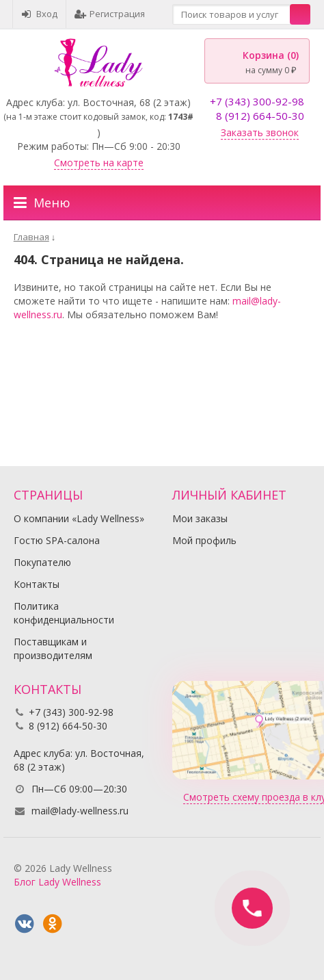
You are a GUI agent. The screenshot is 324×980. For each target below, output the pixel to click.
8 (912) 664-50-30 (260, 116)
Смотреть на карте (99, 163)
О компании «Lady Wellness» (79, 518)
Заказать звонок (260, 132)
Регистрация (110, 14)
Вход (39, 14)
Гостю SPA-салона (57, 540)
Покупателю (42, 562)
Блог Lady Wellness (57, 882)
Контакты (37, 584)
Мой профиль (204, 540)
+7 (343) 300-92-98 (257, 101)
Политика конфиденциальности (64, 613)
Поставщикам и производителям (53, 648)
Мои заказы (200, 518)
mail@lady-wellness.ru (80, 811)
